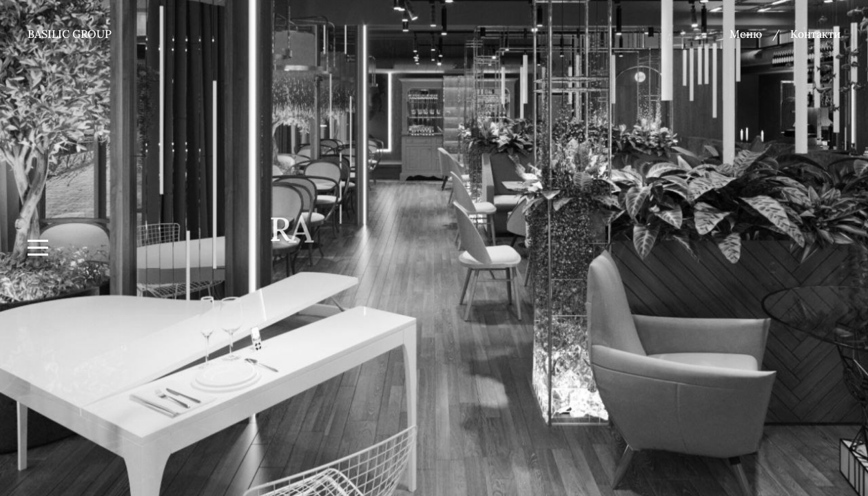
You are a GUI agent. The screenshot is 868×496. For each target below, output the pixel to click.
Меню (746, 34)
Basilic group (70, 34)
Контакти (815, 34)
